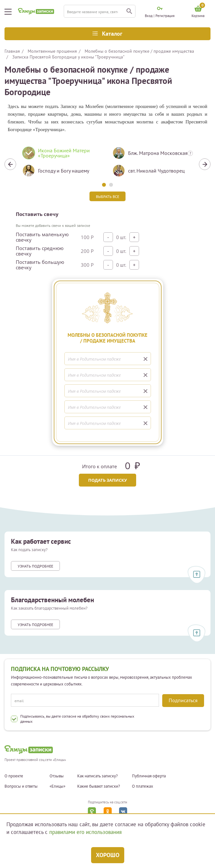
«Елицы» (57, 786)
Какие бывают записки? (99, 786)
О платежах (143, 786)
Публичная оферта (149, 776)
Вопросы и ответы (21, 786)
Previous (10, 164)
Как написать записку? (98, 776)
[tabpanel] (62, 164)
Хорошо (108, 855)
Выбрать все (107, 197)
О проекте (14, 776)
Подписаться (183, 700)
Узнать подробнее (35, 566)
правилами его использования (85, 832)
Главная (12, 51)
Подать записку (107, 480)
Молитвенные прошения (52, 51)
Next (205, 164)
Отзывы (57, 776)
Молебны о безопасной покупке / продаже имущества (139, 51)
